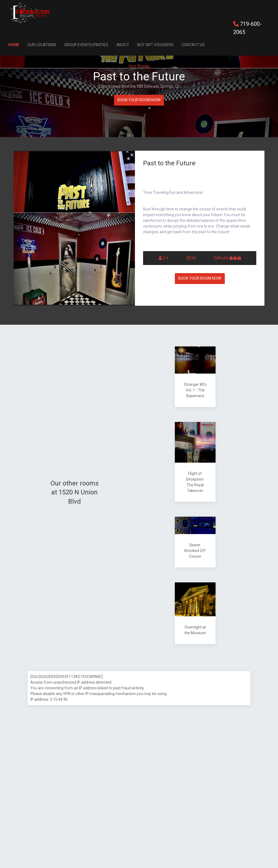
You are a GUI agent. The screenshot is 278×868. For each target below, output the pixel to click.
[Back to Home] (30, 13)
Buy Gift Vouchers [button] (155, 45)
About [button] (123, 45)
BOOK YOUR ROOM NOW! (139, 100)
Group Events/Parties (86, 45)
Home (14, 45)
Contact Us (193, 45)
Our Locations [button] (42, 45)
